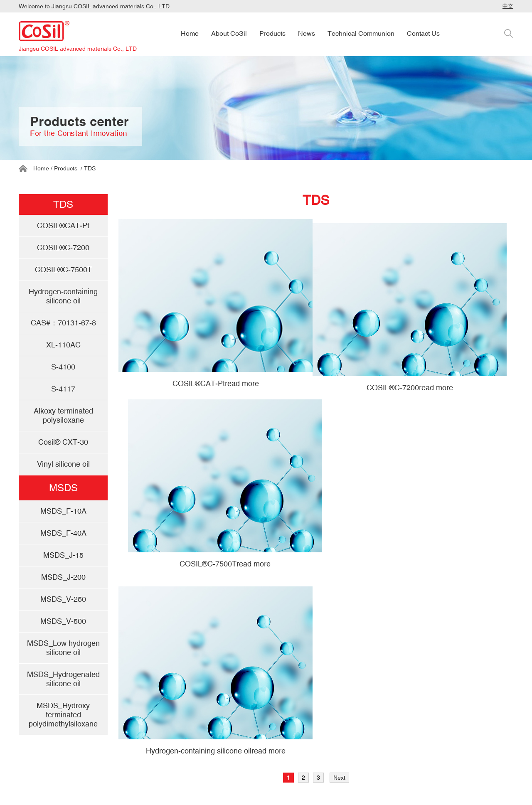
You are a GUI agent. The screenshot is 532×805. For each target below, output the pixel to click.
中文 (508, 6)
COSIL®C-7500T (225, 564)
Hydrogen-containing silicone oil (216, 751)
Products (66, 168)
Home (41, 168)
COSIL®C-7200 (410, 388)
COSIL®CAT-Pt (216, 383)
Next (339, 778)
